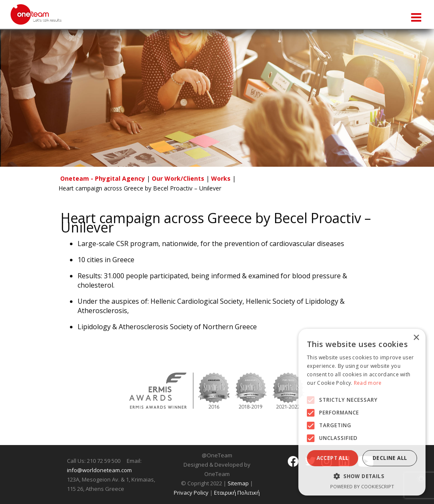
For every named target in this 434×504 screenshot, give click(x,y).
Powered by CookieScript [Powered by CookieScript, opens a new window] (362, 486)
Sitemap (238, 483)
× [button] (416, 338)
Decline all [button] (390, 458)
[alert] (362, 412)
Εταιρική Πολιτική (237, 493)
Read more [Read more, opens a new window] (368, 383)
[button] (311, 400)
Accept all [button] (333, 458)
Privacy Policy (191, 493)
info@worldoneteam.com (99, 470)
